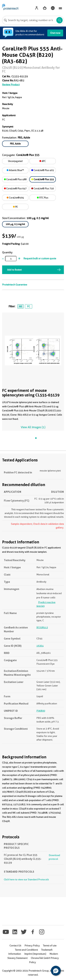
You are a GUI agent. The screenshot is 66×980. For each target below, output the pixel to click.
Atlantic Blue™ (15, 170)
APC (43, 161)
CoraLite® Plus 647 (15, 188)
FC (29, 306)
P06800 (41, 711)
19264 (40, 646)
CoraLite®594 (15, 198)
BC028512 (42, 627)
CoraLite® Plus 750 (43, 188)
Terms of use (50, 946)
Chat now (55, 33)
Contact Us (15, 946)
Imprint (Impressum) (35, 954)
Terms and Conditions (26, 950)
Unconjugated (15, 161)
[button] (56, 971)
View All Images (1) (33, 427)
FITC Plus (43, 198)
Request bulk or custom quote (40, 258)
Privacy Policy (32, 946)
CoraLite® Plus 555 (43, 179)
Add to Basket (14, 270)
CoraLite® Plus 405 (43, 170)
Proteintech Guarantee (15, 285)
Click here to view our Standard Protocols (26, 879)
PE (15, 207)
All (21, 306)
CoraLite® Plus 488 (15, 179)
